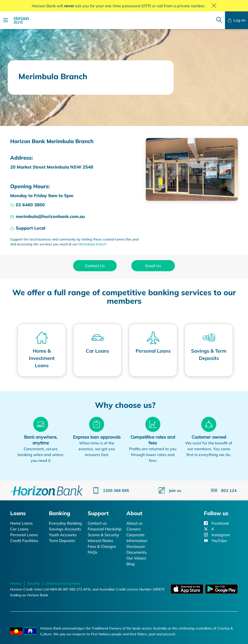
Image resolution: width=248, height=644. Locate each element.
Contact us (97, 523)
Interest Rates (100, 541)
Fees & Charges (102, 546)
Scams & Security (103, 535)
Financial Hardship (105, 529)
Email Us (153, 266)
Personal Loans (24, 535)
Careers (134, 529)
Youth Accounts (63, 535)
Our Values (136, 558)
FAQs (93, 552)
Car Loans (19, 529)
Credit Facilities (24, 541)
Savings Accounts (65, 529)
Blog (131, 564)
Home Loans (21, 523)
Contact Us (95, 266)
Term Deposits (62, 541)
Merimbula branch (92, 244)
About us (135, 523)
